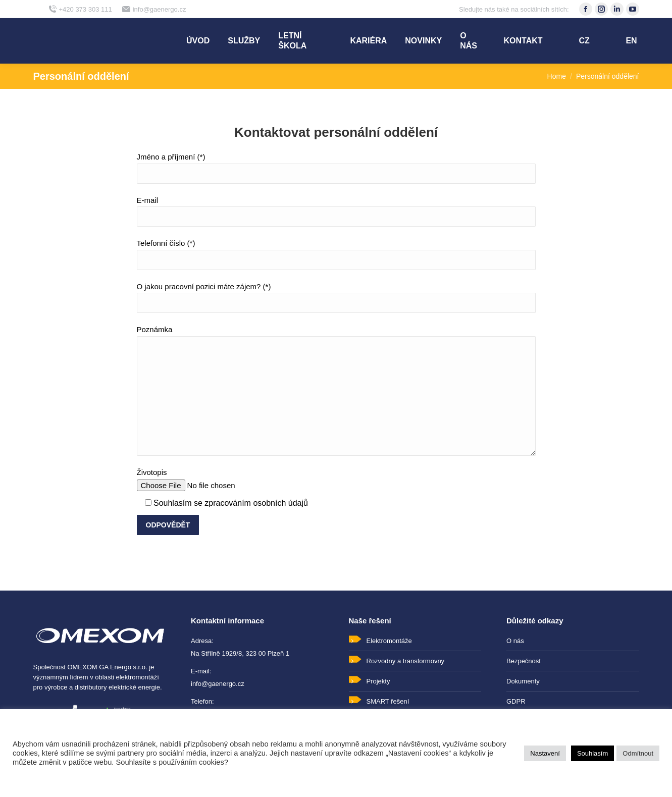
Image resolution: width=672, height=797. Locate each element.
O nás (515, 641)
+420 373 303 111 (80, 9)
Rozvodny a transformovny (406, 661)
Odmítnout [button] (638, 753)
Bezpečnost (524, 661)
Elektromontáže (389, 641)
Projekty (378, 681)
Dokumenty (523, 681)
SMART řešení (388, 701)
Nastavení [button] (545, 753)
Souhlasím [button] (592, 753)
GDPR (516, 701)
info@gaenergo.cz (154, 9)
